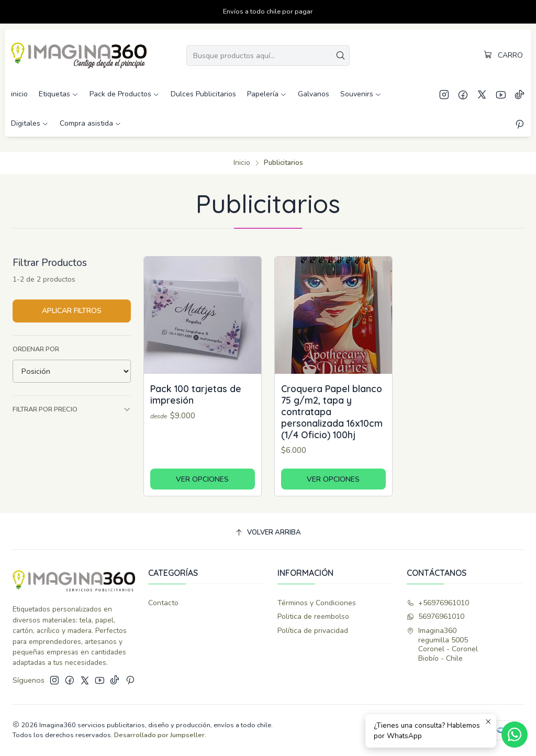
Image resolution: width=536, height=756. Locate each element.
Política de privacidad (313, 631)
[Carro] (503, 55)
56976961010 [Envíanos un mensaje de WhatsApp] (435, 616)
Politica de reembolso (313, 616)
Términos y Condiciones (317, 603)
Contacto (163, 603)
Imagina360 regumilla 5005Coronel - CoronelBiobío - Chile (442, 644)
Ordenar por (36, 349)
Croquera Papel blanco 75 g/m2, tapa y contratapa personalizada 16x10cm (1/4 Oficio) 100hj (332, 412)
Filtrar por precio (72, 409)
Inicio (242, 163)
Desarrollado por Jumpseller (159, 735)
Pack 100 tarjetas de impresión (196, 394)
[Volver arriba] (268, 533)
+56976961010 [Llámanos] (438, 603)
